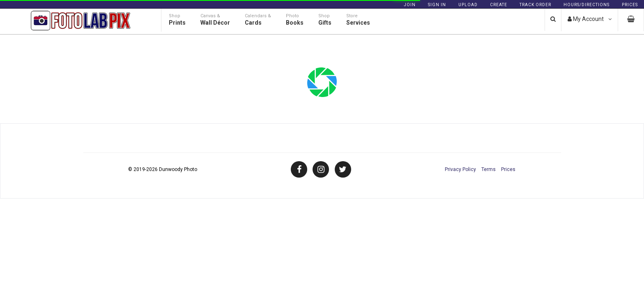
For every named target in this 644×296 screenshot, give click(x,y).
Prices (630, 5)
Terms (489, 169)
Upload (468, 5)
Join (410, 5)
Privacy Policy (460, 169)
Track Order (535, 5)
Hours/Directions (586, 5)
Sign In (437, 5)
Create (499, 5)
